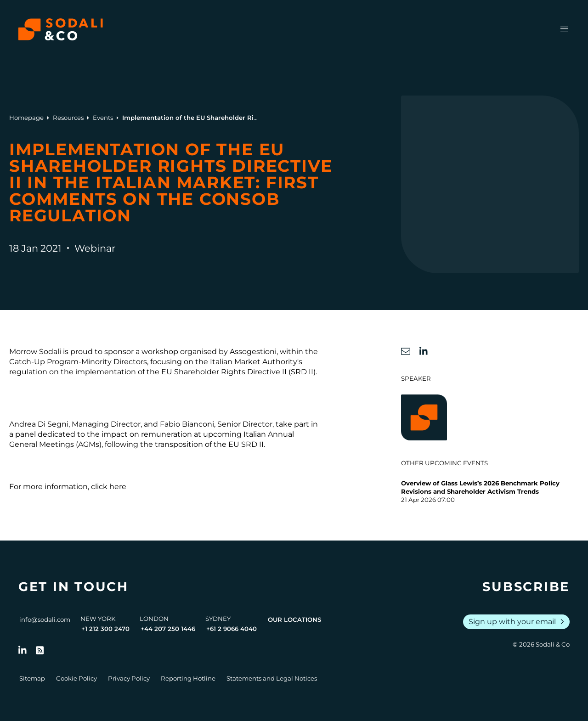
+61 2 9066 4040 (232, 629)
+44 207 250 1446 (168, 629)
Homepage (26, 118)
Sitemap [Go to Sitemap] (32, 678)
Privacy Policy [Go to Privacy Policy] (129, 678)
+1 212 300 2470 (105, 629)
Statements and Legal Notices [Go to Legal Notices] (272, 678)
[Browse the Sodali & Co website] (61, 29)
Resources (68, 118)
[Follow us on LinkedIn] (23, 650)
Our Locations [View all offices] (294, 620)
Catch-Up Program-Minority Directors (78, 362)
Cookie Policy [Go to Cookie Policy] (76, 678)
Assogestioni (253, 352)
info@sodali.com (45, 620)
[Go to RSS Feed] (40, 650)
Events (103, 118)
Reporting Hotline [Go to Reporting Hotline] (188, 678)
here (118, 487)
